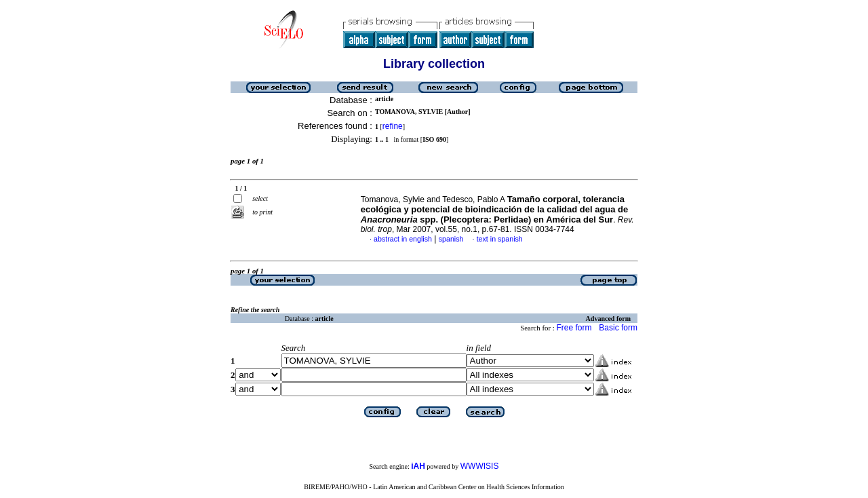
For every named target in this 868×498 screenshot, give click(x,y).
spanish (451, 239)
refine (393, 126)
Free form (574, 328)
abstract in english (403, 239)
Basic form (618, 328)
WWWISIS (480, 466)
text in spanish (500, 239)
